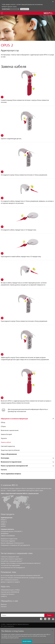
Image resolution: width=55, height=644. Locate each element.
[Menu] (2, 13)
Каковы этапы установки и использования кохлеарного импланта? (21, 563)
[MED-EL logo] (48, 13)
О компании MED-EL (9, 485)
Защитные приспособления (10, 450)
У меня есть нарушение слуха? (10, 557)
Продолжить (25, 9)
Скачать (4, 470)
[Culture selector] (11, 9)
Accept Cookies (27, 642)
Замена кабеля (6, 442)
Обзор (3, 422)
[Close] (52, 631)
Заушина (4, 438)
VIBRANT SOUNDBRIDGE (8, 536)
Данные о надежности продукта (10, 582)
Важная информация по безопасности (12, 543)
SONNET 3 (4, 522)
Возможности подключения (11, 462)
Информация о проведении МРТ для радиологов (15, 545)
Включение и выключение (10, 430)
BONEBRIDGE (5, 534)
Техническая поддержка (8, 541)
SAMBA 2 (3, 524)
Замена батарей (6, 434)
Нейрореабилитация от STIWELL (10, 590)
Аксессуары (5, 458)
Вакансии (4, 604)
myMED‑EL (4, 596)
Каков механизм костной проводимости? (13, 568)
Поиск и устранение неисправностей (14, 466)
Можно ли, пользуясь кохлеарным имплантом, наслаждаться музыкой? (22, 578)
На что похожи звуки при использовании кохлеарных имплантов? (20, 575)
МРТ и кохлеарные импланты (10, 580)
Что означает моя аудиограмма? (10, 565)
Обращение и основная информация (14, 419)
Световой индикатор (8, 446)
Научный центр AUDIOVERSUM (10, 592)
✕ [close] (53, 2)
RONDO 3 (4, 520)
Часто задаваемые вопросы (11, 474)
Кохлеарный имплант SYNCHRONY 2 (12, 531)
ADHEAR (3, 526)
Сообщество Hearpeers (8, 594)
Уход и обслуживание (9, 454)
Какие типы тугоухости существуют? (12, 559)
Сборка (3, 426)
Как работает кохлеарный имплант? (12, 561)
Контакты (4, 607)
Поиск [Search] (49, 615)
